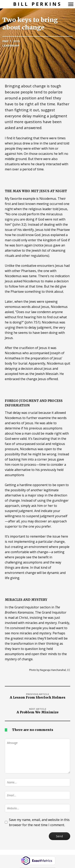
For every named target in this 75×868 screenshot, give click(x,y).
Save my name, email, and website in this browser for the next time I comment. (39, 822)
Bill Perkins (37, 4)
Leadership (11, 45)
